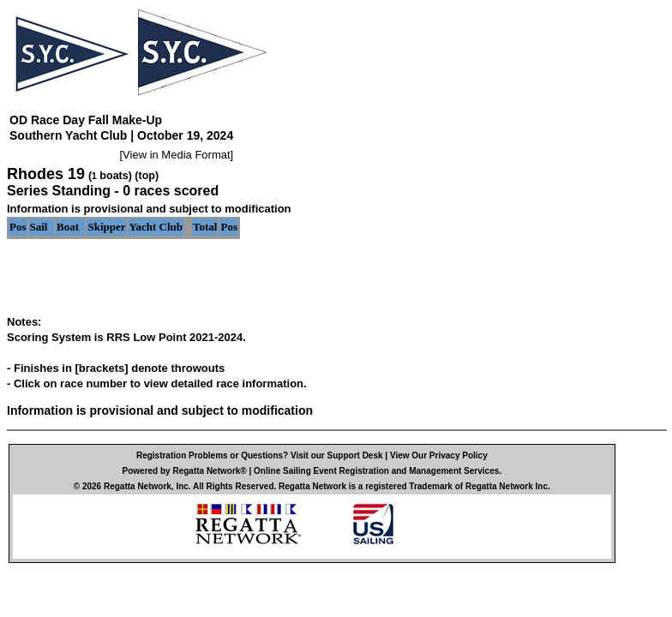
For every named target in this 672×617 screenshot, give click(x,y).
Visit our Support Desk (337, 455)
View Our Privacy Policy (439, 455)
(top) (147, 176)
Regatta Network (138, 486)
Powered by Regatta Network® (185, 471)
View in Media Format (176, 155)
